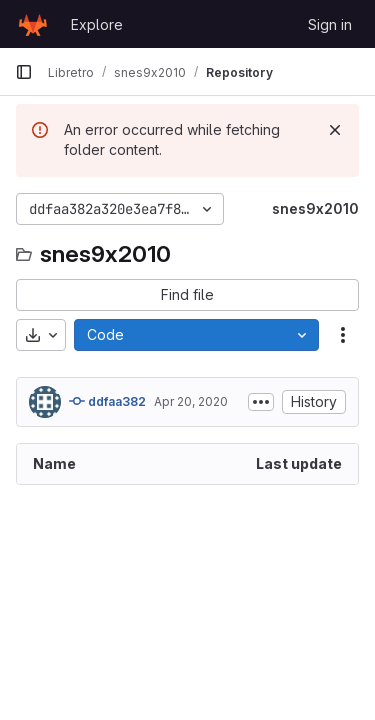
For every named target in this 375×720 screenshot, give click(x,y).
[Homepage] (33, 24)
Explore (97, 24)
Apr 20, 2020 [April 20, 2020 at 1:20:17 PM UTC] (191, 401)
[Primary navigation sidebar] (24, 72)
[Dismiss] (335, 130)
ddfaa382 (107, 401)
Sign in (330, 24)
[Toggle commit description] (261, 402)
